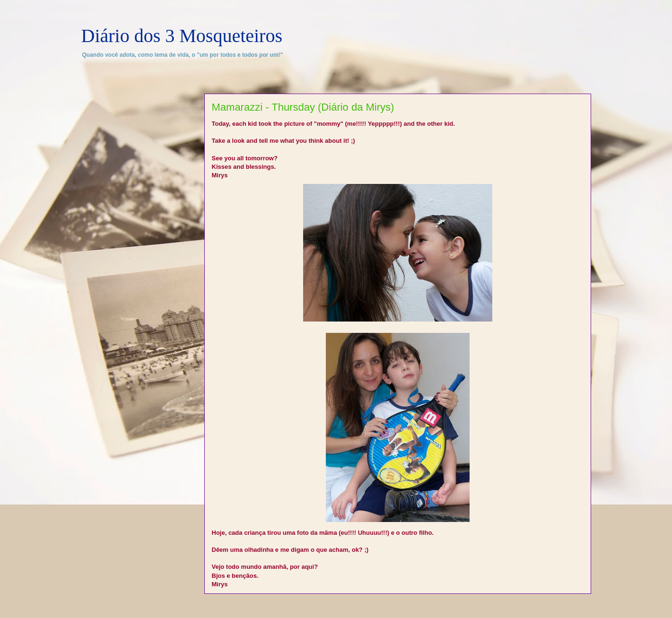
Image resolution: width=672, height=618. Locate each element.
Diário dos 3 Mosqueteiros (182, 36)
